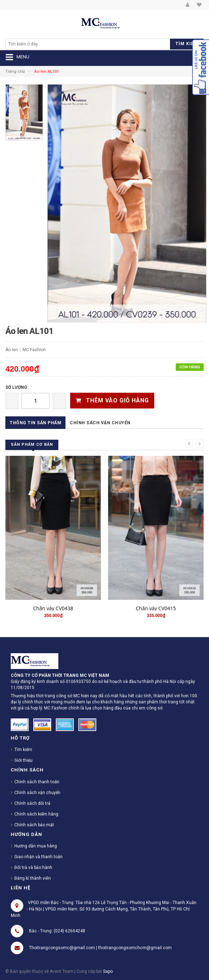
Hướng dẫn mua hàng (36, 846)
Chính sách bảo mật (34, 825)
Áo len (12, 350)
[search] (65, 44)
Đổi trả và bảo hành (33, 867)
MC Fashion (34, 350)
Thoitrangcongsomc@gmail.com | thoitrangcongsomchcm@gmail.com (100, 948)
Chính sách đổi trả (32, 803)
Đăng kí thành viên (33, 878)
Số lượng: (17, 387)
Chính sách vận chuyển (100, 423)
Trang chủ (15, 71)
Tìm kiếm (23, 750)
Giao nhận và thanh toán (38, 857)
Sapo (108, 971)
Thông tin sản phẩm (35, 423)
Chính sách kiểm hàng (36, 814)
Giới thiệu (23, 760)
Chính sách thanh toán (37, 782)
